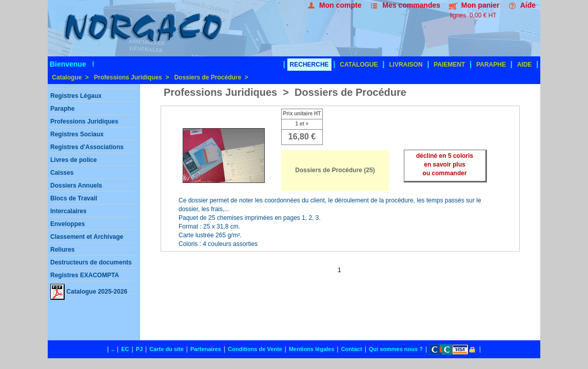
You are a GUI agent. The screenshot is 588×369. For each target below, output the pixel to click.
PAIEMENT (449, 65)
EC (125, 349)
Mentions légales (312, 349)
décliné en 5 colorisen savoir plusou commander (445, 165)
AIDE (525, 65)
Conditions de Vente (255, 349)
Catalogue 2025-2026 (89, 289)
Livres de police (74, 160)
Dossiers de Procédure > (211, 77)
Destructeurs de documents (91, 262)
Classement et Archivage (87, 237)
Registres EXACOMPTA (85, 275)
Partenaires (206, 349)
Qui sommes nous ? (396, 349)
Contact (352, 349)
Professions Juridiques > (131, 77)
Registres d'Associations (87, 147)
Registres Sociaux (77, 134)
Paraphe (62, 109)
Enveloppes (67, 224)
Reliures (62, 250)
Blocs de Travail (74, 198)
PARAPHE (491, 65)
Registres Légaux (76, 96)
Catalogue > (70, 77)
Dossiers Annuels (76, 186)
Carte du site (166, 349)
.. (113, 349)
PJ (139, 349)
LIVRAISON (406, 65)
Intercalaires (68, 211)
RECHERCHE (309, 65)
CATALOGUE (359, 65)
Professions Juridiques (84, 121)
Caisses (62, 173)
